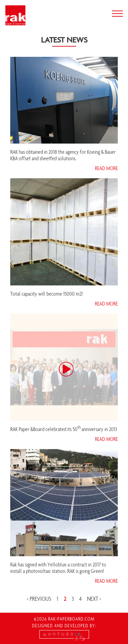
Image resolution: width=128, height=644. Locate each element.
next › (94, 599)
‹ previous (39, 599)
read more (106, 168)
